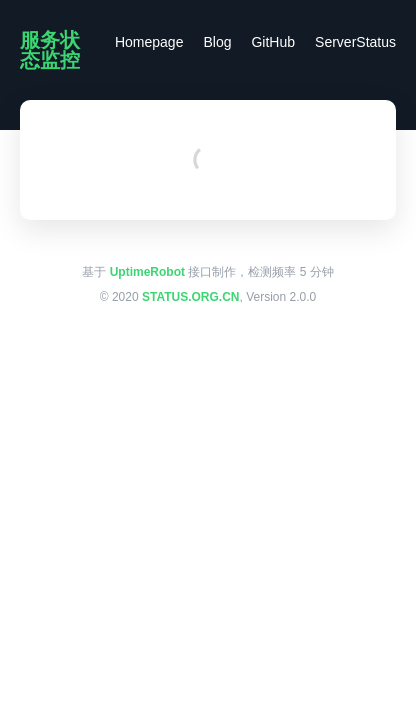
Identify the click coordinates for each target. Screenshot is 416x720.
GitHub (273, 42)
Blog (217, 42)
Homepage (149, 42)
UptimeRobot (147, 272)
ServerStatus (355, 42)
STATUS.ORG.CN (191, 297)
